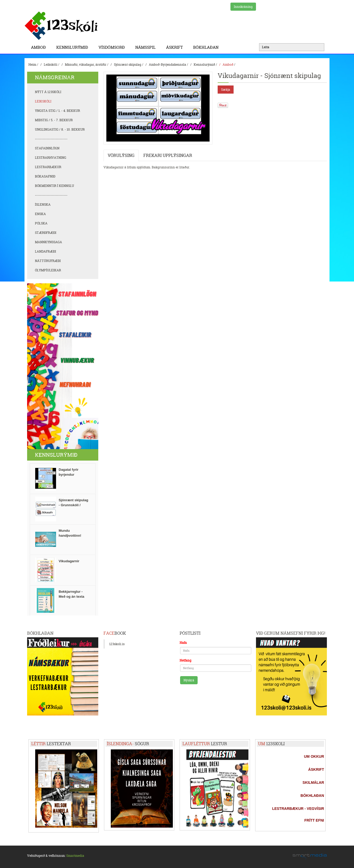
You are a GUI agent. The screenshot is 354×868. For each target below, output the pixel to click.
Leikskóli (51, 65)
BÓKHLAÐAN (206, 47)
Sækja (226, 90)
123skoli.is (117, 644)
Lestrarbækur (48, 167)
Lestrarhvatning (51, 158)
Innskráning (243, 7)
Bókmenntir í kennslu (54, 186)
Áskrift (176, 47)
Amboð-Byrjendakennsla (167, 65)
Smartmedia (75, 856)
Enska (40, 214)
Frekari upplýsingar (168, 155)
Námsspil (147, 47)
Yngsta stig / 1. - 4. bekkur (57, 111)
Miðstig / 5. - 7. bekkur (54, 120)
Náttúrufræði (48, 261)
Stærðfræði (46, 233)
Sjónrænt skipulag (128, 65)
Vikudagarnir (69, 561)
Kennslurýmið (74, 47)
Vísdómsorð (113, 47)
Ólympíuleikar (48, 270)
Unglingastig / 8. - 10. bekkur (60, 129)
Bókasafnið (45, 176)
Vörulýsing (121, 155)
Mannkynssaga (48, 242)
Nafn (183, 643)
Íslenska (43, 204)
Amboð (40, 47)
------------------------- (51, 139)
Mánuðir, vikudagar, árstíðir (86, 65)
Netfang (185, 660)
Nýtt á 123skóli (48, 92)
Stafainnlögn (47, 148)
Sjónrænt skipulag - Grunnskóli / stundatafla (73, 505)
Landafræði (45, 251)
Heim (32, 65)
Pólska (41, 223)
